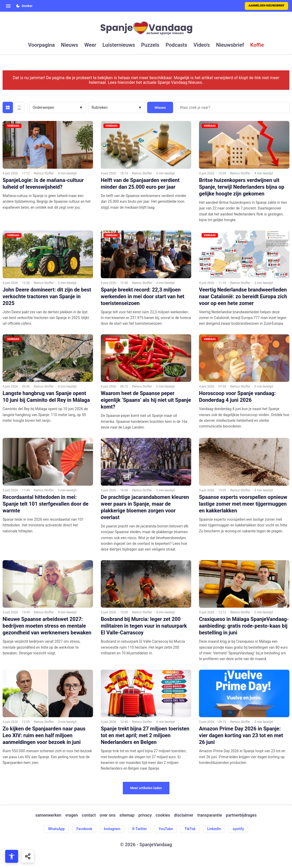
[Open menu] (8, 6)
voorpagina (41, 45)
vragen (72, 815)
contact (89, 815)
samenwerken (48, 815)
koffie (257, 45)
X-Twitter (140, 829)
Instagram (112, 829)
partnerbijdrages (241, 815)
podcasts (176, 45)
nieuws (69, 45)
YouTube (166, 829)
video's (202, 45)
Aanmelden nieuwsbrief (266, 6)
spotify (238, 829)
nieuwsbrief (230, 45)
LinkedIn (214, 829)
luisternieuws (119, 45)
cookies (163, 815)
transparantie (209, 815)
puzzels (150, 45)
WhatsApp (56, 829)
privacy (145, 815)
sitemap (127, 815)
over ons (108, 815)
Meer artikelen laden (146, 788)
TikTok (190, 829)
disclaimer (184, 815)
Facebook (84, 829)
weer (90, 45)
